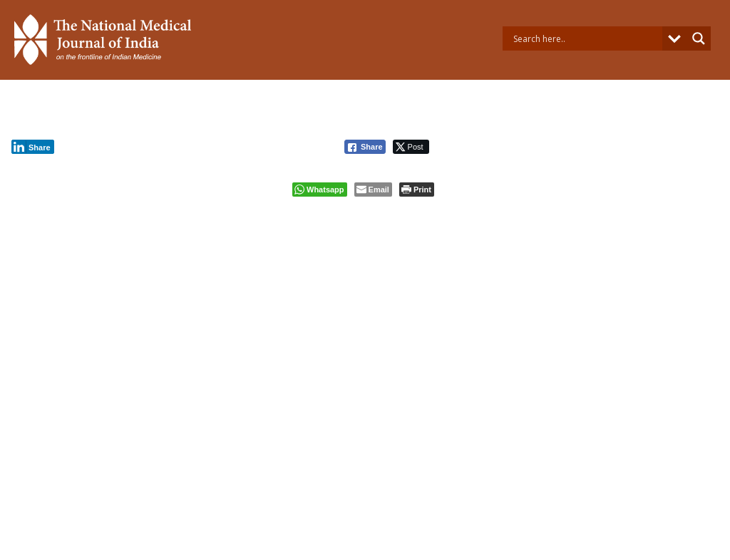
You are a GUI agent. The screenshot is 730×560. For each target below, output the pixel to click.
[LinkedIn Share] (33, 147)
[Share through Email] (373, 190)
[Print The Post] (417, 190)
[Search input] (586, 38)
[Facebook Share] (365, 147)
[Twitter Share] (411, 147)
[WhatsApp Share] (320, 190)
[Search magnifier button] (699, 38)
